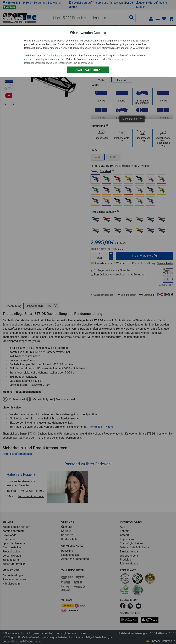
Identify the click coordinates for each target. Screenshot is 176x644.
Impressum (87, 63)
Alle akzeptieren (88, 70)
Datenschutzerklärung (36, 63)
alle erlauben (94, 48)
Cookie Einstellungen (58, 56)
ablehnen (29, 59)
